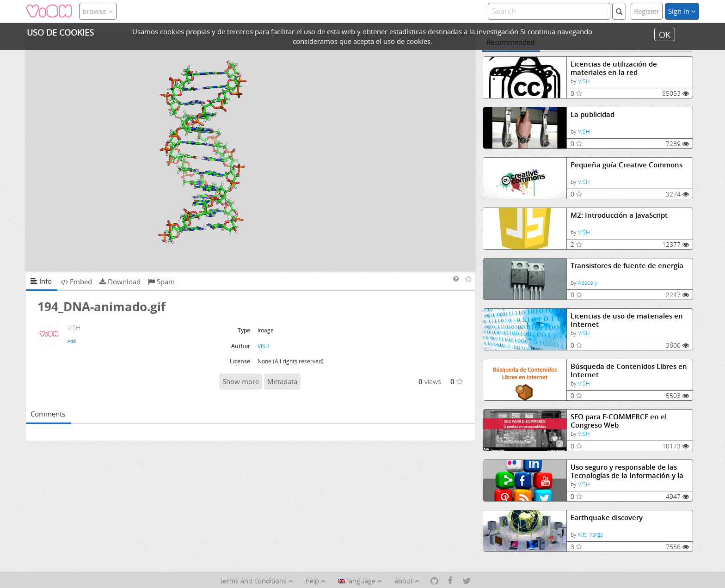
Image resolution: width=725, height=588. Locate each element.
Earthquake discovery (607, 518)
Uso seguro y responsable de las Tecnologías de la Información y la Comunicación (627, 471)
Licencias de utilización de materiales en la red (614, 68)
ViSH (584, 81)
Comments (48, 414)
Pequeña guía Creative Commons (627, 165)
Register (647, 11)
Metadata (282, 381)
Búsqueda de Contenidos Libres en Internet (629, 371)
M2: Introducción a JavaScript (619, 215)
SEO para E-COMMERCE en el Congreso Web (619, 421)
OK (665, 34)
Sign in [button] (682, 11)
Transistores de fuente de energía (627, 266)
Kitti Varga (590, 535)
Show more (241, 381)
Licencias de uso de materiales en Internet (627, 320)
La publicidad (593, 114)
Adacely (588, 283)
